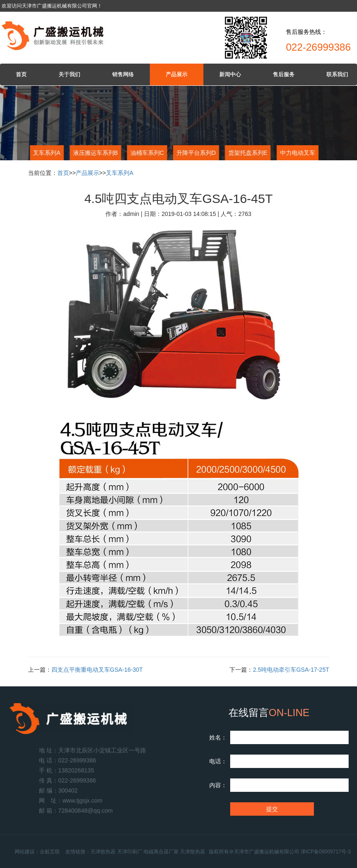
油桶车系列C (146, 153)
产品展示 (177, 74)
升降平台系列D (195, 153)
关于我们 (69, 74)
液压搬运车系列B (94, 153)
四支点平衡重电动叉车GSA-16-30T (97, 670)
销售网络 (123, 74)
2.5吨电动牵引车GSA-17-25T (291, 670)
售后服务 (284, 74)
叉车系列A (46, 153)
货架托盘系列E (247, 153)
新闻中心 (230, 74)
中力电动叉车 (297, 153)
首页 (21, 74)
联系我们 (337, 74)
